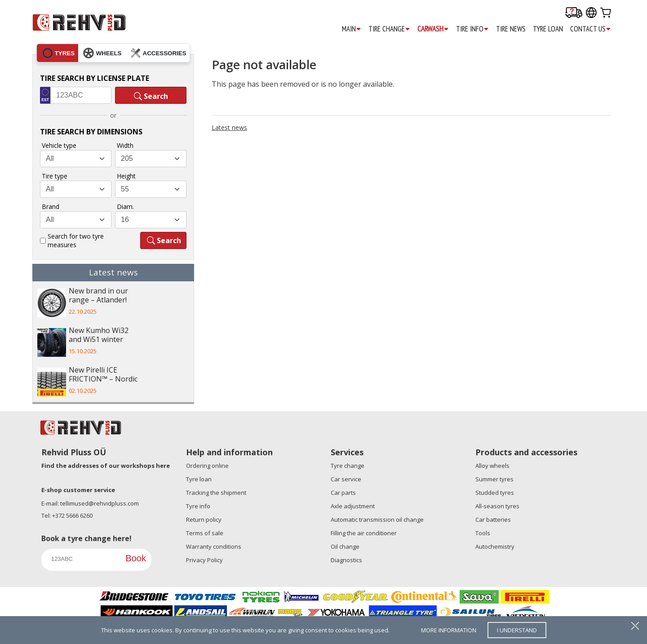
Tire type (55, 176)
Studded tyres (495, 493)
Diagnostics (346, 560)
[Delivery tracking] (574, 13)
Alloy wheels (492, 466)
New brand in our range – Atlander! (98, 295)
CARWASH (433, 29)
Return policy (204, 520)
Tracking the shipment (216, 493)
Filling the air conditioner (364, 533)
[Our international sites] (591, 13)
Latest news (229, 127)
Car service (346, 479)
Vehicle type (59, 145)
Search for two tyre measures (76, 240)
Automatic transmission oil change (377, 520)
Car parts (343, 493)
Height (126, 176)
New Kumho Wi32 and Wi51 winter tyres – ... (99, 336)
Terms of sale (205, 533)
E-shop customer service (78, 490)
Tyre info (198, 506)
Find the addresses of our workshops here (106, 466)
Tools (483, 533)
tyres (58, 53)
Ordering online (207, 466)
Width (125, 145)
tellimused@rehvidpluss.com (100, 503)
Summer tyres (494, 479)
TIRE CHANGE (389, 29)
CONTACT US (591, 29)
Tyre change (348, 466)
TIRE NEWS (511, 29)
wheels (102, 53)
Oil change (345, 546)
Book (136, 558)
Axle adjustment (353, 506)
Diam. (125, 207)
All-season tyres (497, 506)
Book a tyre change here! (86, 538)
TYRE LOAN (548, 29)
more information (449, 630)
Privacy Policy (204, 560)
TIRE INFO (472, 29)
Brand (51, 207)
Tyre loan (199, 479)
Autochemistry (495, 546)
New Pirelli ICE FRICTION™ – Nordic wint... (103, 375)
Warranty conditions (214, 546)
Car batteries (493, 520)
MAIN (352, 29)
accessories (158, 53)
